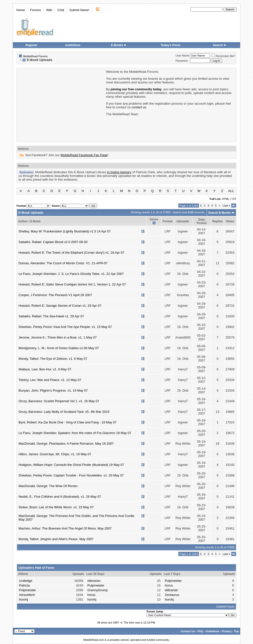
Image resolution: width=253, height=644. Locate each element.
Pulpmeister (28, 590)
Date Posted (202, 221)
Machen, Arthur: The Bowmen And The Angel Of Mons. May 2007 (65, 528)
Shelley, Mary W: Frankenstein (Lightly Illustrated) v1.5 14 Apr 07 (65, 231)
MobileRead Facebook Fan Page (84, 155)
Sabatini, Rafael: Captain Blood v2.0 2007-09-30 (53, 242)
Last (226, 206)
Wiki (49, 10)
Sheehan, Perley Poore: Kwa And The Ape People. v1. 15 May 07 (65, 327)
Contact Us (188, 631)
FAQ (200, 631)
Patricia (24, 585)
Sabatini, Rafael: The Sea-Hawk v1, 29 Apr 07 (51, 316)
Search (220, 45)
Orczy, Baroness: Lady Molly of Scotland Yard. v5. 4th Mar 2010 (64, 412)
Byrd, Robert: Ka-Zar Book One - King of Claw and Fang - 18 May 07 (68, 422)
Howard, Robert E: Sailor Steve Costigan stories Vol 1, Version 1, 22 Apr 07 (72, 284)
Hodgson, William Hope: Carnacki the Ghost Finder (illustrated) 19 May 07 (71, 465)
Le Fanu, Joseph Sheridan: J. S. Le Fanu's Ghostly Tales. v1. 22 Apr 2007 (71, 274)
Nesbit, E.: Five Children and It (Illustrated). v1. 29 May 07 (60, 497)
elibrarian (94, 581)
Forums (36, 10)
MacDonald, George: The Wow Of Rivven (48, 486)
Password (182, 61)
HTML (226, 199)
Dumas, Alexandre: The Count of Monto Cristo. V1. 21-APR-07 (63, 263)
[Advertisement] (61, 104)
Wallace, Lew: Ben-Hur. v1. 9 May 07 (45, 369)
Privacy (227, 631)
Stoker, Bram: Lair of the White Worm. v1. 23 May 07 (56, 507)
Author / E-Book (29, 221)
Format (168, 221)
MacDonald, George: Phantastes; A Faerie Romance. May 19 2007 (66, 444)
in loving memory (119, 172)
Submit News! (79, 10)
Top (236, 631)
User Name (183, 56)
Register (31, 45)
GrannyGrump (98, 590)
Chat (61, 10)
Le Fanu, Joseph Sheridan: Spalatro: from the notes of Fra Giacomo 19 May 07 (75, 433)
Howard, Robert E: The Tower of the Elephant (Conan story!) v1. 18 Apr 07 (71, 253)
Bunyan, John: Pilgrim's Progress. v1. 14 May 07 (53, 390)
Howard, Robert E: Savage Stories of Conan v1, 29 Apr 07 (60, 306)
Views (230, 221)
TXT (234, 199)
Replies (218, 221)
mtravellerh (27, 595)
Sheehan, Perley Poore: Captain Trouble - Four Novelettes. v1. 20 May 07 (71, 475)
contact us (139, 107)
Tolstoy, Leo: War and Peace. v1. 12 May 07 (50, 380)
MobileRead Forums (35, 56)
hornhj (23, 599)
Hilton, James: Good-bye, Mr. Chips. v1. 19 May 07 (55, 454)
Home (21, 10)
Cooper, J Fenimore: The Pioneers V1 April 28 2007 (55, 295)
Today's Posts (170, 45)
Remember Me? (223, 56)
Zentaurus (172, 595)
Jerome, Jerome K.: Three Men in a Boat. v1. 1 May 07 (58, 337)
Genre (154, 219)
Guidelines (73, 45)
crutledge (26, 581)
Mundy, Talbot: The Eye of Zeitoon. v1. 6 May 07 (53, 359)
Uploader (183, 221)
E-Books (119, 45)
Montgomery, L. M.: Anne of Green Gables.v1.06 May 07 (59, 348)
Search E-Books (220, 213)
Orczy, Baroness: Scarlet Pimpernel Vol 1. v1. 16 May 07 (59, 401)
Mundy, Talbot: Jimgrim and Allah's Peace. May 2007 (56, 539)
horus (92, 595)
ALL (231, 191)
